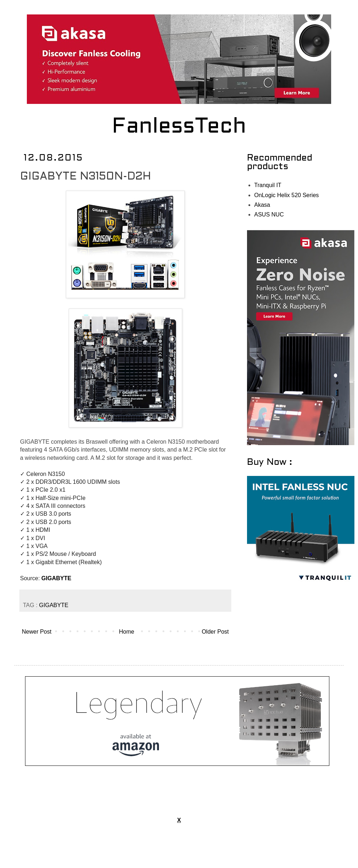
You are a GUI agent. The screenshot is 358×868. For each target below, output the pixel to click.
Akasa (262, 205)
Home (127, 632)
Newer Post (37, 632)
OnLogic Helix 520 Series (287, 195)
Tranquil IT (268, 185)
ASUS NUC (269, 214)
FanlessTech (179, 127)
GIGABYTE (57, 578)
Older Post (215, 632)
